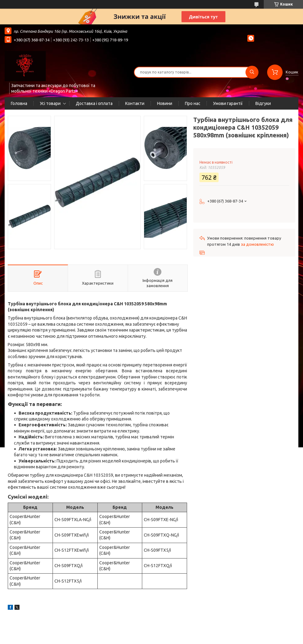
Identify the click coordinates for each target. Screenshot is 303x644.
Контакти (135, 103)
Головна (19, 103)
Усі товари (50, 103)
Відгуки (263, 103)
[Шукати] (252, 72)
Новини (165, 103)
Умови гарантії (228, 103)
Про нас (193, 103)
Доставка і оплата (94, 103)
